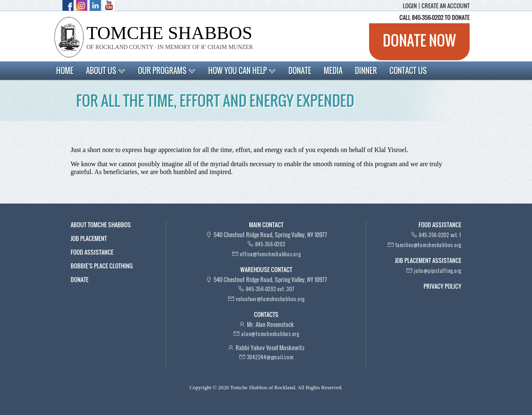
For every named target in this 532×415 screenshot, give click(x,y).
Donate (300, 71)
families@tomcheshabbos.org (429, 245)
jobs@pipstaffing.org (438, 271)
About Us (106, 71)
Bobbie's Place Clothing (102, 266)
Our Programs (167, 71)
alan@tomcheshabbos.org (270, 334)
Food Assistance (92, 252)
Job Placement (89, 238)
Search (454, 70)
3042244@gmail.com (270, 357)
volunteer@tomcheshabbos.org (270, 299)
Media (333, 71)
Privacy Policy (442, 286)
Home (65, 71)
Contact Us (408, 71)
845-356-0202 (270, 244)
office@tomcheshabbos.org (270, 254)
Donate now (419, 40)
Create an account (446, 6)
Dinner (366, 71)
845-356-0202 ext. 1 (440, 235)
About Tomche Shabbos (101, 225)
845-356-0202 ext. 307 (270, 289)
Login (410, 6)
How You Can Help (242, 71)
